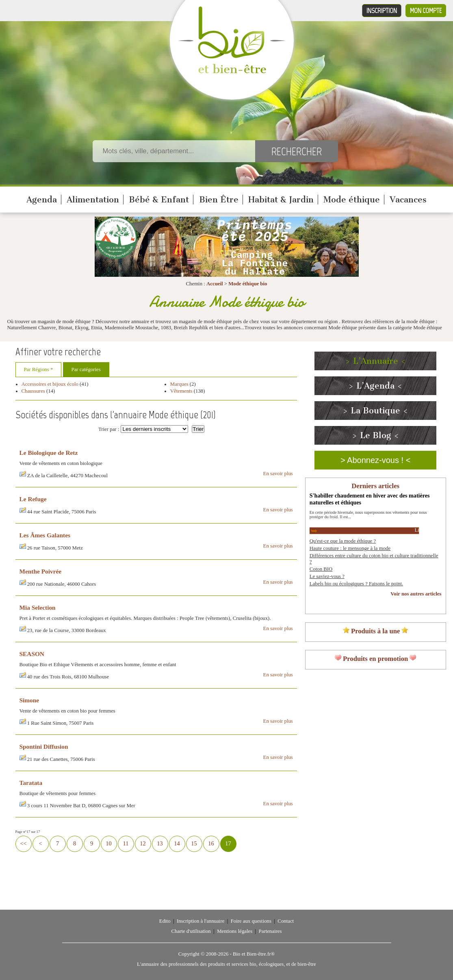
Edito (165, 921)
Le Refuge (33, 499)
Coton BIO (321, 569)
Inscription (382, 11)
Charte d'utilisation (191, 931)
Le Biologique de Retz (49, 453)
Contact (286, 921)
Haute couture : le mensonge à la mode (350, 548)
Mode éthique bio (248, 284)
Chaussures (33, 391)
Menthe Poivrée (41, 571)
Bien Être (219, 200)
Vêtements (181, 391)
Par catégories (86, 369)
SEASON (32, 654)
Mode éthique (352, 200)
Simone (29, 700)
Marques (179, 384)
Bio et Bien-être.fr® (254, 954)
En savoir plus (278, 474)
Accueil (215, 284)
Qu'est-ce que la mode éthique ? (343, 541)
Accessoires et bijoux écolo (50, 384)
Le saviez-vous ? (327, 576)
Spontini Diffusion (44, 746)
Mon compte (426, 11)
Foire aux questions (251, 921)
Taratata (31, 783)
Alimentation (93, 200)
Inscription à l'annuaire (200, 921)
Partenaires (270, 931)
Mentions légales (235, 931)
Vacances (408, 200)
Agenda (42, 200)
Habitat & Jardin (281, 200)
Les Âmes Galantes (45, 535)
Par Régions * (39, 369)
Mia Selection (38, 607)
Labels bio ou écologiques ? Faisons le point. (356, 584)
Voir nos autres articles (416, 594)
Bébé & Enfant (159, 200)
